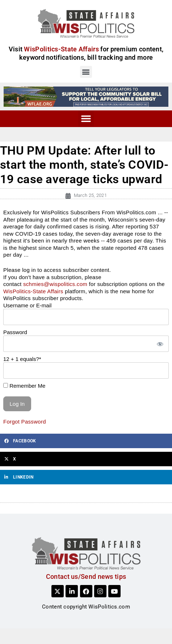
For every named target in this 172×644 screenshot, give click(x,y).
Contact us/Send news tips (86, 576)
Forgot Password (25, 422)
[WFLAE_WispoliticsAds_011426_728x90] (86, 96)
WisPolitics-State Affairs (33, 291)
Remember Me (24, 386)
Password (15, 332)
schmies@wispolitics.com (55, 284)
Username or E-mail (27, 305)
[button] (86, 72)
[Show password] (160, 344)
